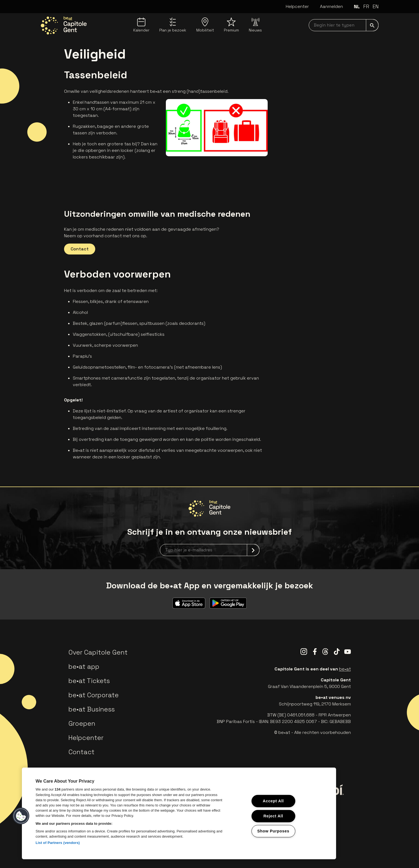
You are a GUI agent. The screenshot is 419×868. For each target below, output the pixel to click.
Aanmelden (331, 6)
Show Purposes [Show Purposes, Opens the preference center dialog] (273, 831)
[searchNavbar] (344, 25)
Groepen (82, 723)
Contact (80, 249)
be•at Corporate (94, 695)
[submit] (372, 25)
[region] (179, 813)
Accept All (273, 801)
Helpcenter (297, 6)
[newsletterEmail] (210, 550)
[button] (21, 816)
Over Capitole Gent (98, 652)
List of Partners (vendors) (58, 843)
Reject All (273, 816)
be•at (345, 669)
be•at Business (92, 709)
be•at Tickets (89, 681)
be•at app (84, 666)
